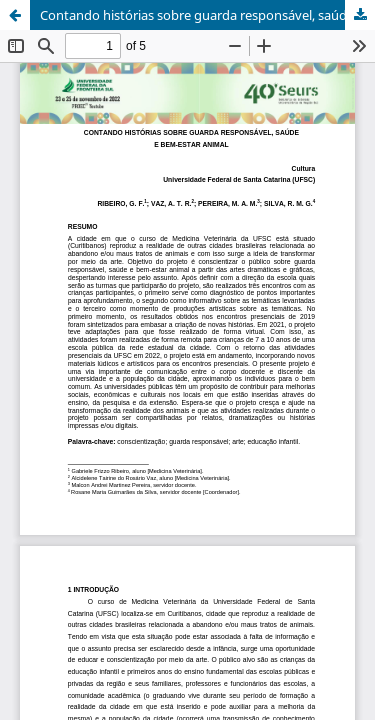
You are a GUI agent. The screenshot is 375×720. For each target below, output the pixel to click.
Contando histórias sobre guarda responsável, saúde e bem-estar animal (207, 15)
